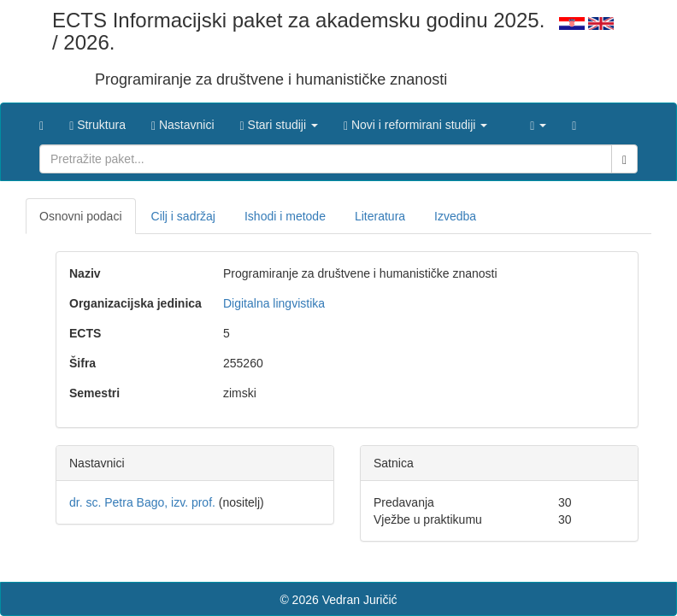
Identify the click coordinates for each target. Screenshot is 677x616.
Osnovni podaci (81, 216)
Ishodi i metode (285, 216)
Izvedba (455, 216)
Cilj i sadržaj (183, 216)
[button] (279, 120)
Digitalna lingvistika (274, 303)
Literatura (380, 216)
